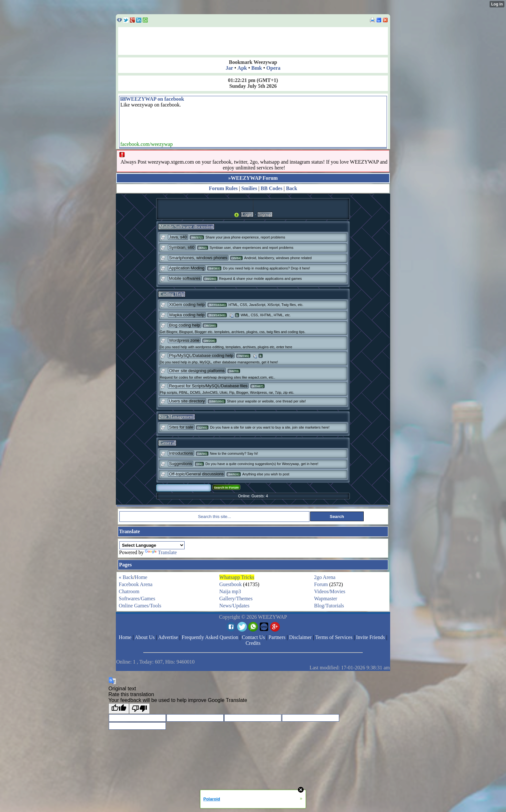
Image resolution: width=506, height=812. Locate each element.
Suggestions (181, 464)
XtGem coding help (187, 304)
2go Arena (325, 577)
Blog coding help (185, 325)
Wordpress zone (184, 340)
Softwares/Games (137, 599)
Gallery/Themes (236, 599)
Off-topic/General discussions (197, 474)
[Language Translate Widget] (152, 545)
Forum (321, 584)
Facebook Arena (136, 584)
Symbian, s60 (182, 247)
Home (141, 577)
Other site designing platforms (197, 371)
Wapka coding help (187, 315)
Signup (265, 214)
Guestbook (231, 584)
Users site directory (187, 401)
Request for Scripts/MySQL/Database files (208, 386)
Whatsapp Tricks (237, 577)
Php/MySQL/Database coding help (201, 355)
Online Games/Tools (140, 606)
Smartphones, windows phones (198, 258)
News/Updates (234, 606)
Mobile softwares (185, 278)
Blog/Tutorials (329, 606)
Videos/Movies (330, 591)
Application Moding (187, 268)
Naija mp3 (230, 591)
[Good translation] (119, 709)
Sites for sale (181, 427)
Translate (161, 552)
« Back (126, 577)
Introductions (181, 453)
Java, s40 (178, 237)
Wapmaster (326, 599)
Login (247, 214)
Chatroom (129, 591)
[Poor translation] (139, 709)
